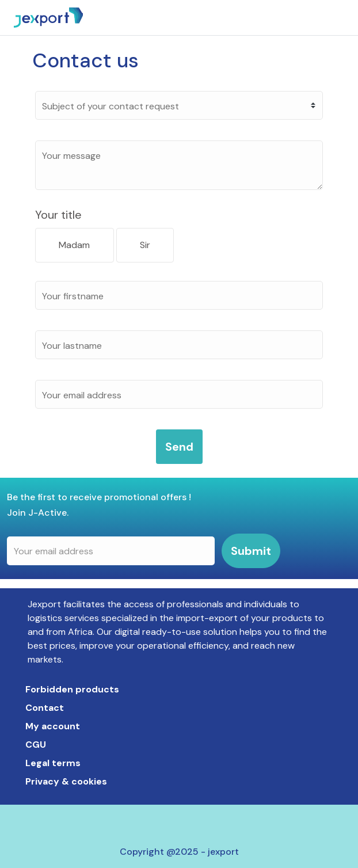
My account (53, 726)
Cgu (36, 745)
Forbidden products (72, 689)
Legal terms (53, 763)
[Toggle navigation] (345, 18)
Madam (74, 245)
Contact (45, 708)
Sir (145, 245)
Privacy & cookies (66, 781)
